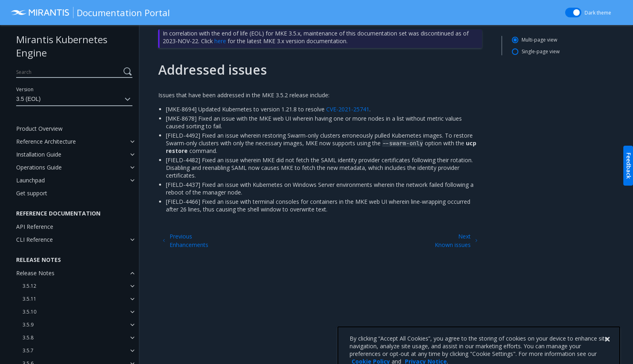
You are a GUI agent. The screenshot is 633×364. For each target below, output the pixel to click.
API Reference (35, 227)
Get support (32, 193)
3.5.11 (29, 299)
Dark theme (598, 13)
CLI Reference (35, 240)
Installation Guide (39, 154)
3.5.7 (28, 350)
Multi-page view (539, 40)
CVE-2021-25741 (348, 109)
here (220, 41)
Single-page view (541, 51)
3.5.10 (29, 312)
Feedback (629, 166)
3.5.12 (29, 286)
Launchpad (30, 180)
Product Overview (39, 129)
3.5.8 (28, 338)
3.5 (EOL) (74, 99)
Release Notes (35, 273)
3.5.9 (28, 325)
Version (25, 89)
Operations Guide (39, 167)
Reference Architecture (46, 141)
